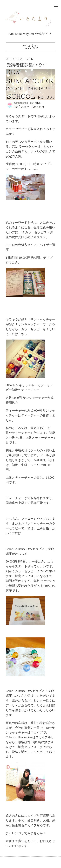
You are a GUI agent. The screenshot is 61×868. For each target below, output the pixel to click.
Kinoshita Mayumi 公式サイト (30, 32)
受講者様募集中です (26, 65)
